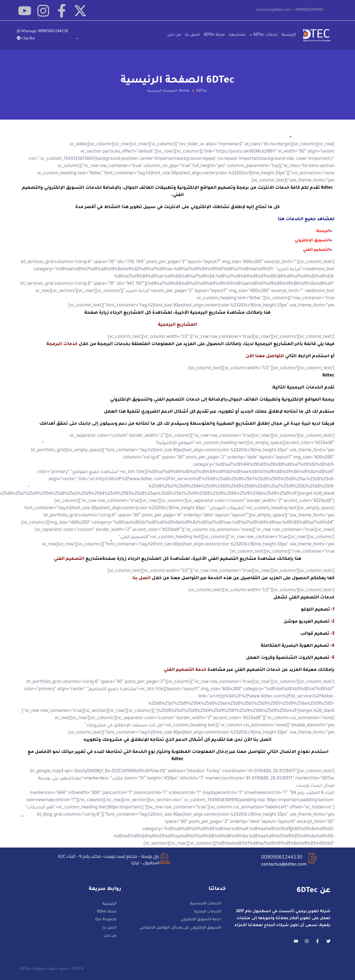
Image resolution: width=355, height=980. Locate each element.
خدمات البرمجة (62, 344)
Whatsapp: (44, 31)
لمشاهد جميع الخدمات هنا (306, 219)
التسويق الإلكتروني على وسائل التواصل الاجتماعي (180, 928)
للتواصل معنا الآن (265, 356)
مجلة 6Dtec (107, 912)
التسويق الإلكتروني (312, 241)
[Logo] (317, 35)
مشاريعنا (237, 35)
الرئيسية (289, 35)
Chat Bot (28, 38)
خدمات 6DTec (265, 35)
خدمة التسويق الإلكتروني (201, 920)
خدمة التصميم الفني (185, 670)
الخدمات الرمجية (208, 912)
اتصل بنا (193, 35)
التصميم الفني (316, 250)
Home (184, 91)
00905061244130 (282, 857)
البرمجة (323, 231)
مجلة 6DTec (214, 35)
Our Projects (106, 920)
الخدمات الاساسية (206, 904)
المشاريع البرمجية (177, 325)
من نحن (174, 35)
